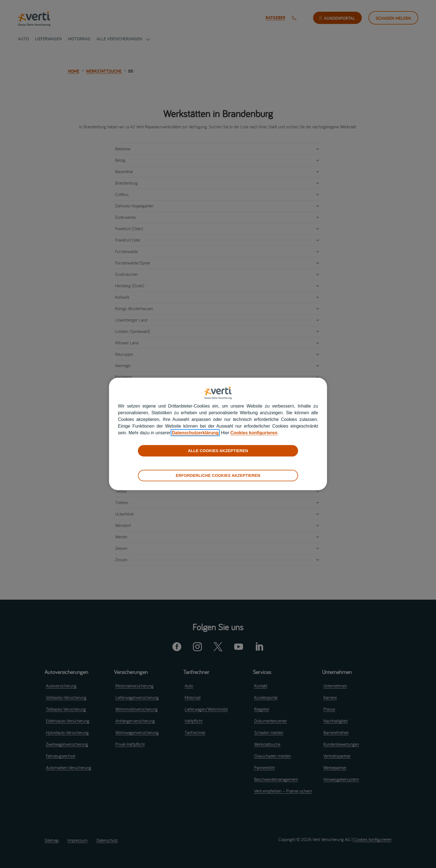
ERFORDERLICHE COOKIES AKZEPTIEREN (218, 475)
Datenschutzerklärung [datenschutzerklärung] (195, 433)
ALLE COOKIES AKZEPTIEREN (218, 451)
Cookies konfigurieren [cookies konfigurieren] (254, 433)
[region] (218, 434)
